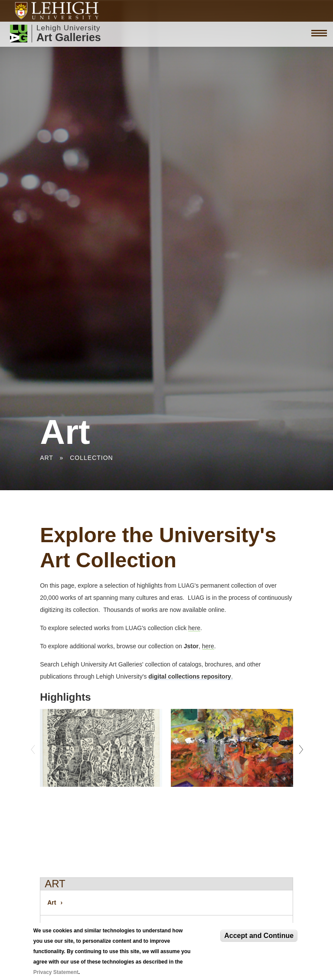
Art (47, 458)
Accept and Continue (259, 936)
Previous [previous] (33, 747)
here (194, 628)
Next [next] (300, 747)
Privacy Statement (56, 972)
